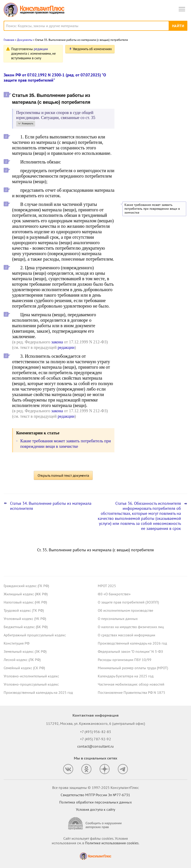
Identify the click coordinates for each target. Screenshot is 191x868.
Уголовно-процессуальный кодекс (31, 684)
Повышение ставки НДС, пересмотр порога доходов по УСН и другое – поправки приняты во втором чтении (152, 71)
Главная (9, 40)
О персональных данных (118, 619)
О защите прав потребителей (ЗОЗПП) (128, 602)
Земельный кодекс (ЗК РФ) (25, 651)
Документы (25, 40)
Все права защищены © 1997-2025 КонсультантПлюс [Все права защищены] (95, 788)
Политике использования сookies (112, 843)
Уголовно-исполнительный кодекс (31, 676)
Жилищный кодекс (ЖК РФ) (26, 594)
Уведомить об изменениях (92, 49)
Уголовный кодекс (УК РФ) (25, 619)
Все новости (133, 136)
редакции (41, 49)
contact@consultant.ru (95, 746)
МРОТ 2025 (107, 586)
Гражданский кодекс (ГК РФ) (26, 586)
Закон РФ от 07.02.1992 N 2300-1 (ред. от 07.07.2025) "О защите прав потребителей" (55, 78)
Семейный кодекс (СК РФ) (24, 668)
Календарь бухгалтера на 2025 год (126, 676)
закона (57, 342)
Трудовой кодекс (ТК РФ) (24, 610)
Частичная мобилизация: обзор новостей (131, 684)
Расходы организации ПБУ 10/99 (125, 660)
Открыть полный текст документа (63, 475)
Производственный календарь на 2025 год (38, 692)
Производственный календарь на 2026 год (132, 643)
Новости (140, 51)
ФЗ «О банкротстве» (114, 594)
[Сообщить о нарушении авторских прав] (95, 823)
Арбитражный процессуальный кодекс (35, 635)
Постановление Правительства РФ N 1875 (132, 692)
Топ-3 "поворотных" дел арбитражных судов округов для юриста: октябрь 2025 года (152, 121)
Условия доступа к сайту (95, 809)
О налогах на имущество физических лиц (131, 627)
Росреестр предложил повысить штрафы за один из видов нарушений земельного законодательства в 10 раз (154, 96)
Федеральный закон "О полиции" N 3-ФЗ (130, 651)
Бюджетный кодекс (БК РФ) (26, 627)
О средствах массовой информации (126, 635)
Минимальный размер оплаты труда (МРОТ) (133, 668)
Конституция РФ (17, 643)
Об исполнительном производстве (125, 610)
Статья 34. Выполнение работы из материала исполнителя (51, 506)
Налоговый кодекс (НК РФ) (25, 602)
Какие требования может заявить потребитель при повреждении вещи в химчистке (152, 209)
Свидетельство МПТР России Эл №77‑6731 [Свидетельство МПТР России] (95, 795)
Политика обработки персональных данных (95, 802)
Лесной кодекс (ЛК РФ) (22, 660)
